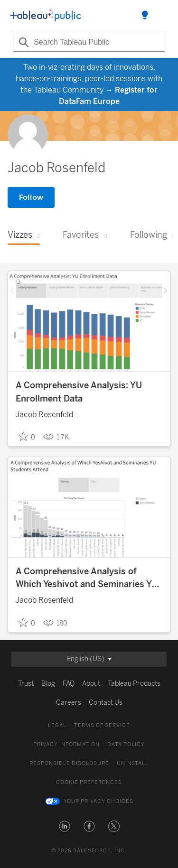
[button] (65, 826)
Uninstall (133, 763)
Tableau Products (134, 684)
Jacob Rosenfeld (44, 415)
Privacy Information (66, 744)
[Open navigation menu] (162, 16)
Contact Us (106, 703)
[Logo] (46, 16)
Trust (26, 684)
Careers (69, 703)
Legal (57, 725)
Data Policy (126, 744)
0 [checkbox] (27, 436)
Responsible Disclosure (69, 763)
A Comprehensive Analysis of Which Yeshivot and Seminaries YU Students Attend (87, 579)
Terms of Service (102, 725)
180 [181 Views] (55, 623)
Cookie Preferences (89, 782)
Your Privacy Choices (98, 801)
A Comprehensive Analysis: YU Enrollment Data (79, 392)
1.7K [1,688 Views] (56, 437)
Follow (31, 197)
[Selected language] (89, 659)
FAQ (69, 684)
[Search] (22, 42)
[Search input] (89, 42)
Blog (48, 684)
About (91, 684)
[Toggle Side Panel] (145, 16)
